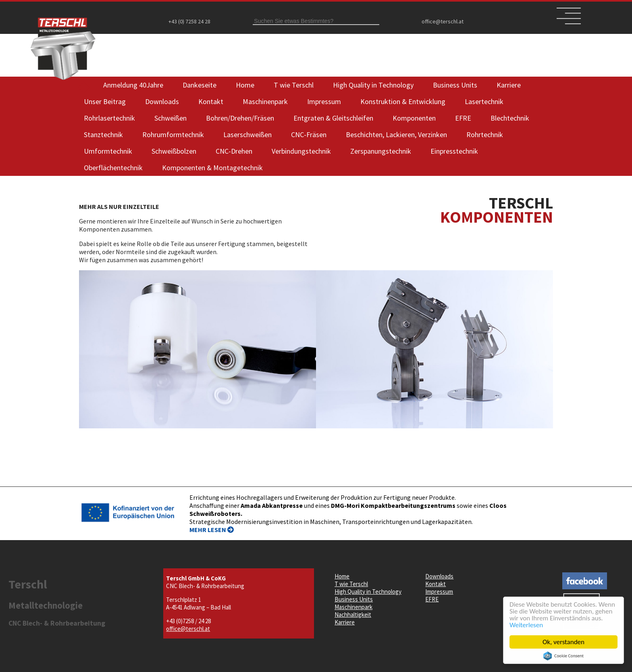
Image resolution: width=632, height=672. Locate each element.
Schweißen (170, 118)
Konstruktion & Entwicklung (403, 101)
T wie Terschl (294, 85)
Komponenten (414, 118)
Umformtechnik (108, 151)
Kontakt (211, 101)
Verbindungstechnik (301, 151)
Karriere (509, 85)
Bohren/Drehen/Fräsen (240, 118)
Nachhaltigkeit (353, 615)
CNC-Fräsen (309, 135)
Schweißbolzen (174, 151)
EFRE (463, 118)
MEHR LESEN (212, 530)
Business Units (455, 85)
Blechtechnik (510, 118)
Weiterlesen (527, 625)
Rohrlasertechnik (109, 118)
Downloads (162, 101)
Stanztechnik (103, 135)
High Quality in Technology (373, 85)
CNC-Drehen (234, 151)
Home (245, 85)
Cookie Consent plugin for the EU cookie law (564, 656)
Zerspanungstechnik (381, 151)
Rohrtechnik (485, 135)
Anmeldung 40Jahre (133, 85)
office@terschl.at (443, 21)
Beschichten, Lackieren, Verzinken (396, 135)
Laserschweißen (247, 135)
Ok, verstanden (564, 642)
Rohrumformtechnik (173, 135)
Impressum (324, 101)
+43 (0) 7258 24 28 (189, 21)
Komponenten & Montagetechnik (212, 168)
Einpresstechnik (454, 151)
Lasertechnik (484, 101)
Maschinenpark (265, 101)
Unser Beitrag (105, 101)
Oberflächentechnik (113, 168)
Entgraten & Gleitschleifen (333, 118)
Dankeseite (200, 85)
